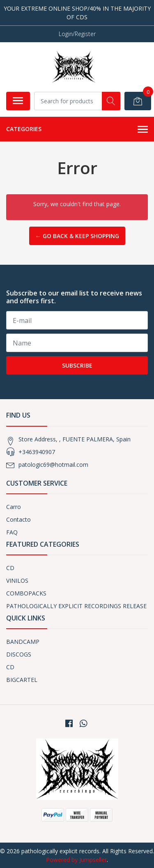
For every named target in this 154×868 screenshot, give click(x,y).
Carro (14, 507)
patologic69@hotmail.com (53, 465)
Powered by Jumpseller (76, 860)
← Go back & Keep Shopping (77, 236)
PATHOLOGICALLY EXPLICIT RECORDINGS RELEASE (76, 606)
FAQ (12, 532)
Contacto (18, 519)
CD (10, 568)
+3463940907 (37, 452)
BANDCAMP (23, 642)
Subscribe (77, 365)
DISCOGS (19, 654)
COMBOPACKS (26, 593)
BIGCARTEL (22, 680)
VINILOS (17, 581)
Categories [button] (77, 130)
